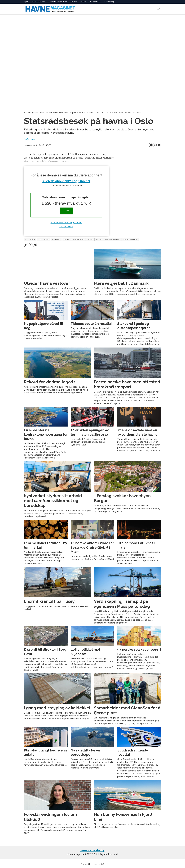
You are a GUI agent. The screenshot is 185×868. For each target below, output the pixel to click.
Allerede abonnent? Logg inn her (66, 181)
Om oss (73, 2)
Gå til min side (66, 227)
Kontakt (83, 2)
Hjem (26, 2)
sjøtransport (130, 239)
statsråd (30, 239)
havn (90, 239)
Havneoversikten (39, 2)
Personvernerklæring (92, 850)
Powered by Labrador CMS (93, 864)
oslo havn (43, 239)
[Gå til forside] (50, 9)
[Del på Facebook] (151, 145)
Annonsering (109, 2)
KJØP (66, 211)
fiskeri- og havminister (108, 239)
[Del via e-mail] (159, 145)
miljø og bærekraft (74, 239)
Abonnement (95, 2)
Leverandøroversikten (58, 2)
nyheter (56, 239)
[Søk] (159, 9)
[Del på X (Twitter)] (155, 145)
